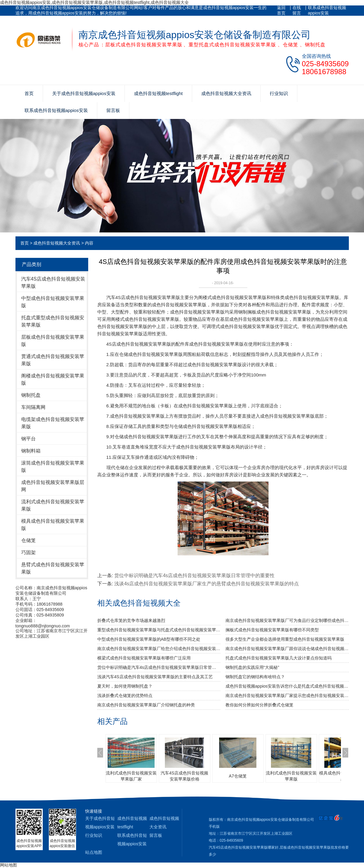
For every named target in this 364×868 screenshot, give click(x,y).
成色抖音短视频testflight (158, 93)
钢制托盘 (31, 395)
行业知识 (279, 93)
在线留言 (297, 10)
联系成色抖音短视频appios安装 (327, 10)
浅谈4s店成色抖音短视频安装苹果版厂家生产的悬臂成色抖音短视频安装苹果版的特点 (207, 584)
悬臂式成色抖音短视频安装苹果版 (53, 568)
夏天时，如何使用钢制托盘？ (125, 686)
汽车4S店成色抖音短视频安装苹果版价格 (184, 776)
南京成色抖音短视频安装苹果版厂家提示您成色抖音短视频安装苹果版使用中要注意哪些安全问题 (287, 695)
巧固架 (28, 552)
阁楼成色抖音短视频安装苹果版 (53, 379)
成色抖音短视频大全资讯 (226, 93)
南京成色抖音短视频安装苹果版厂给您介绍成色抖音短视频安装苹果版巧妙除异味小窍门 (159, 649)
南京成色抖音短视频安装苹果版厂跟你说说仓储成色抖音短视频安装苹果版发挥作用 (287, 649)
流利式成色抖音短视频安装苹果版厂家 (131, 776)
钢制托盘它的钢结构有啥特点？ (255, 677)
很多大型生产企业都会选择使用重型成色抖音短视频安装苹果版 (285, 639)
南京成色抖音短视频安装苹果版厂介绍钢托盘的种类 (146, 705)
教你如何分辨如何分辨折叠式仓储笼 (259, 705)
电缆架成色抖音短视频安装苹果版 (53, 423)
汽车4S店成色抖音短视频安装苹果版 (53, 283)
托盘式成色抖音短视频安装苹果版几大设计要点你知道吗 (279, 658)
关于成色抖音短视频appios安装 (84, 93)
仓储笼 (28, 540)
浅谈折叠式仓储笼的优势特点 (125, 695)
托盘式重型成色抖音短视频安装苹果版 (53, 321)
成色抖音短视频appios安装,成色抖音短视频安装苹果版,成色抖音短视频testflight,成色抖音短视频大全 (94, 2)
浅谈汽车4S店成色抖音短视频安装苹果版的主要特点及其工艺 (155, 677)
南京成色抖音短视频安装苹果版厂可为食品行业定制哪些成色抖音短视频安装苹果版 (287, 620)
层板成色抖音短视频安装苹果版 (53, 341)
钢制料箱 (31, 451)
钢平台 (28, 439)
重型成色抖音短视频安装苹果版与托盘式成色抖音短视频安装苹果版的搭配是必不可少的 (159, 630)
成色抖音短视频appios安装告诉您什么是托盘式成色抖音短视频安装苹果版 (287, 686)
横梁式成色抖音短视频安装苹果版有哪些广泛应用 (144, 658)
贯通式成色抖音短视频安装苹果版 (53, 360)
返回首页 (281, 10)
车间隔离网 (33, 407)
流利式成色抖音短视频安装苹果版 (53, 505)
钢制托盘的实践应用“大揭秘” (252, 667)
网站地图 (8, 865)
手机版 (214, 827)
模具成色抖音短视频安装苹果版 (53, 525)
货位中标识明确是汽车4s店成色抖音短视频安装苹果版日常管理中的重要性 (194, 575)
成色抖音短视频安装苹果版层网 (53, 486)
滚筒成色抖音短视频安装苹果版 (53, 467)
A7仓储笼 (238, 776)
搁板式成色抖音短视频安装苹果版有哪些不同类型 (272, 630)
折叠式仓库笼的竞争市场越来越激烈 (131, 620)
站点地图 (94, 852)
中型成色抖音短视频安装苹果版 (53, 302)
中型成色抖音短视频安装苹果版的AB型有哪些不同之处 (149, 639)
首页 (29, 93)
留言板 (113, 110)
